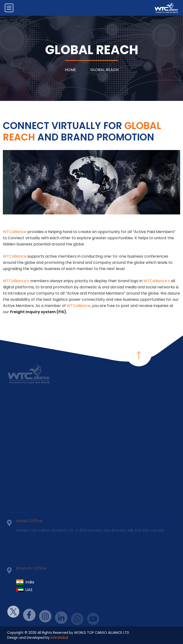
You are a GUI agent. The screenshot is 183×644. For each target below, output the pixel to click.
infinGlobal (59, 638)
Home (70, 70)
